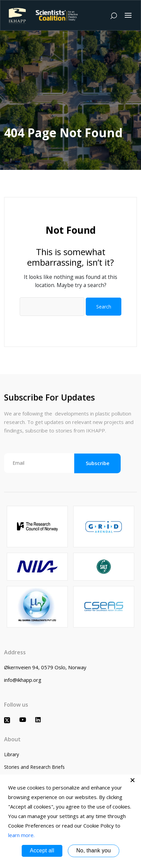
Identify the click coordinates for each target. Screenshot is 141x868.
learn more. (21, 835)
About (12, 739)
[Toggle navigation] (128, 15)
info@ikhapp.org (23, 680)
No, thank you (94, 851)
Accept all (42, 851)
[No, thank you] (133, 780)
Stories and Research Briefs (34, 767)
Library (12, 754)
